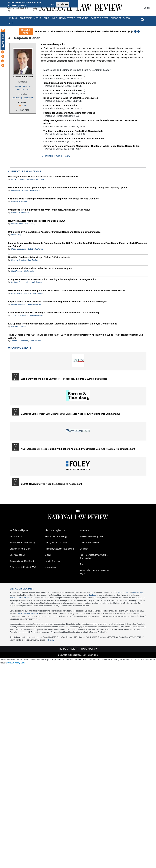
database (92, 595)
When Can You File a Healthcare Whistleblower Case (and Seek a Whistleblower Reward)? (83, 31)
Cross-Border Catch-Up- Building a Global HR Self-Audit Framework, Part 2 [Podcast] (54, 313)
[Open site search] (143, 20)
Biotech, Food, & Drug (20, 549)
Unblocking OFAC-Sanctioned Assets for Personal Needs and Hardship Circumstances (54, 232)
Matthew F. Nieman (19, 202)
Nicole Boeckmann (19, 249)
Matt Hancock (17, 271)
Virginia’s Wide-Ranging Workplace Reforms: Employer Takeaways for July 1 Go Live (53, 199)
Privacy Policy (138, 592)
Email (24, 106)
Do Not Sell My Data (16, 663)
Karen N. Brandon (19, 260)
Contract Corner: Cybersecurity (60, 105)
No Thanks (63, 4)
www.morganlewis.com (23, 98)
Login (147, 8)
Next (139, 31)
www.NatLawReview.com (20, 598)
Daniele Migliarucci (19, 304)
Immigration (50, 567)
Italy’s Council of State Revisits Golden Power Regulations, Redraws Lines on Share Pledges (58, 301)
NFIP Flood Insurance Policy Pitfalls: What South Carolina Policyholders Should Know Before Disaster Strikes (67, 290)
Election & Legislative (55, 531)
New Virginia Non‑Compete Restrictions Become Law (36, 221)
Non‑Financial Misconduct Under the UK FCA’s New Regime (40, 268)
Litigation (84, 549)
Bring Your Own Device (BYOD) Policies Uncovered (71, 98)
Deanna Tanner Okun (20, 190)
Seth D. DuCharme (36, 249)
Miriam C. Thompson (20, 327)
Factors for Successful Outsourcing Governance (69, 113)
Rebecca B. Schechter (20, 213)
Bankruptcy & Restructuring (23, 543)
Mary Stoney (30, 224)
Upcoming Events (20, 348)
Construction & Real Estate (23, 561)
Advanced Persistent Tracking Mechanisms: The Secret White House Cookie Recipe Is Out (92, 146)
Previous (135, 31)
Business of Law (18, 555)
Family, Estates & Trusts (56, 543)
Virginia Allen (29, 271)
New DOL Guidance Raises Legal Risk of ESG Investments (39, 257)
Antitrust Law (16, 537)
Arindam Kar (35, 190)
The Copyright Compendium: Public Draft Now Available (73, 131)
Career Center (100, 18)
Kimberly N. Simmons (34, 282)
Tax (82, 564)
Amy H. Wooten (37, 293)
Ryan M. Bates (17, 224)
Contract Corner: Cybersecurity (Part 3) (64, 75)
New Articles (3, 41)
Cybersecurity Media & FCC (23, 567)
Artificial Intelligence (19, 531)
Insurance (84, 531)
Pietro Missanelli (35, 304)
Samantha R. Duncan (20, 315)
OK (53, 4)
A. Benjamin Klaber (23, 77)
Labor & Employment (90, 543)
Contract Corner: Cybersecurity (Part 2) (64, 90)
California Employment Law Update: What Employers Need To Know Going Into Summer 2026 (71, 414)
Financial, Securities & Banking (59, 549)
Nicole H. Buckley (18, 179)
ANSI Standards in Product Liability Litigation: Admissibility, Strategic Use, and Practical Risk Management (78, 449)
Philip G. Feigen (18, 282)
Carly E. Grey (33, 260)
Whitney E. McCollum (36, 179)
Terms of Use (123, 592)
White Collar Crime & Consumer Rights (95, 572)
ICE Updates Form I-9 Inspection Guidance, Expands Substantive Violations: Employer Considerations (63, 324)
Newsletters (67, 18)
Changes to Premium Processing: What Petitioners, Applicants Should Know (49, 210)
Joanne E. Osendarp (20, 341)
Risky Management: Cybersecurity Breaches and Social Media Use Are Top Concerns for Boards (91, 122)
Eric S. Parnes (35, 341)
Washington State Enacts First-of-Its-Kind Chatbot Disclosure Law (43, 176)
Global (48, 555)
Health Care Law (53, 561)
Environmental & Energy (56, 537)
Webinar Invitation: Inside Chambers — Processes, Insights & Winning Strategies (64, 379)
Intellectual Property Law (91, 537)
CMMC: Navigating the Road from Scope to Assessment (51, 484)
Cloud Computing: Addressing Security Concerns (70, 83)
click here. (50, 640)
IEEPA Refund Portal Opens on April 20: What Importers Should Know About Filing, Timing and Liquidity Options (68, 188)
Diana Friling (16, 235)
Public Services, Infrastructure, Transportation (94, 557)
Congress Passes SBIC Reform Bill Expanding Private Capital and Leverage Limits (52, 279)
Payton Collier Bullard (20, 293)
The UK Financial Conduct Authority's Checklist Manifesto (74, 138)
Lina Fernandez (36, 315)
